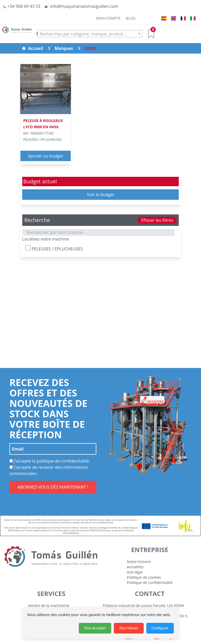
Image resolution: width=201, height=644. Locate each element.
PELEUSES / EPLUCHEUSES (54, 248)
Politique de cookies (144, 577)
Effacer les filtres (157, 220)
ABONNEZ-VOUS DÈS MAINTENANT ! (53, 487)
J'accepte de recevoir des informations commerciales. (49, 470)
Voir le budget (100, 195)
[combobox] (90, 34)
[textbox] (90, 34)
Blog (131, 18)
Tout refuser (129, 628)
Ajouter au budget (46, 156)
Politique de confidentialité (150, 582)
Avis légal (135, 572)
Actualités (135, 567)
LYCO (90, 48)
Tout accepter (95, 628)
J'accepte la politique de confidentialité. (50, 461)
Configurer (160, 628)
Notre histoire (139, 562)
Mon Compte (108, 18)
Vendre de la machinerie (49, 605)
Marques (64, 48)
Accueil (32, 48)
